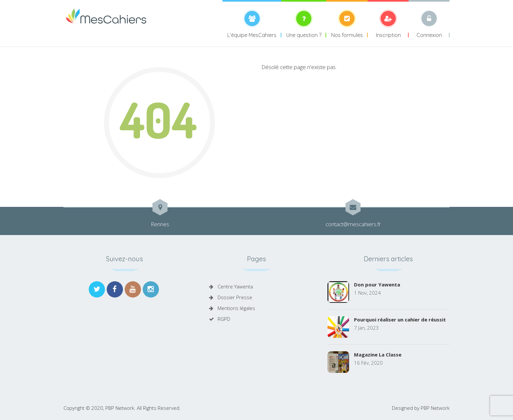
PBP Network (435, 408)
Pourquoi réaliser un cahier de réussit (400, 320)
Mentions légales (236, 308)
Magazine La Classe (378, 355)
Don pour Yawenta (377, 284)
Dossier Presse (235, 297)
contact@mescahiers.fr (353, 224)
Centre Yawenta (235, 286)
